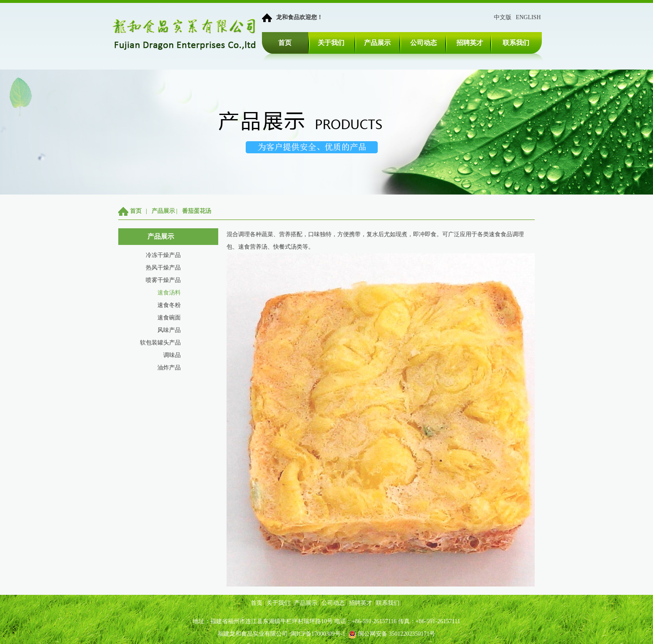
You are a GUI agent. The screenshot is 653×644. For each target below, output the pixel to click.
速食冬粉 (169, 305)
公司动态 (424, 43)
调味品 (172, 355)
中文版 (503, 17)
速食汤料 (169, 293)
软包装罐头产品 (160, 343)
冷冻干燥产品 (163, 255)
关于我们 (331, 43)
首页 (285, 43)
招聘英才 (470, 43)
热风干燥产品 (163, 268)
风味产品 (169, 330)
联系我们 (516, 43)
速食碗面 (169, 318)
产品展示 (377, 43)
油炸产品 (169, 368)
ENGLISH (528, 17)
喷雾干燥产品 (163, 280)
